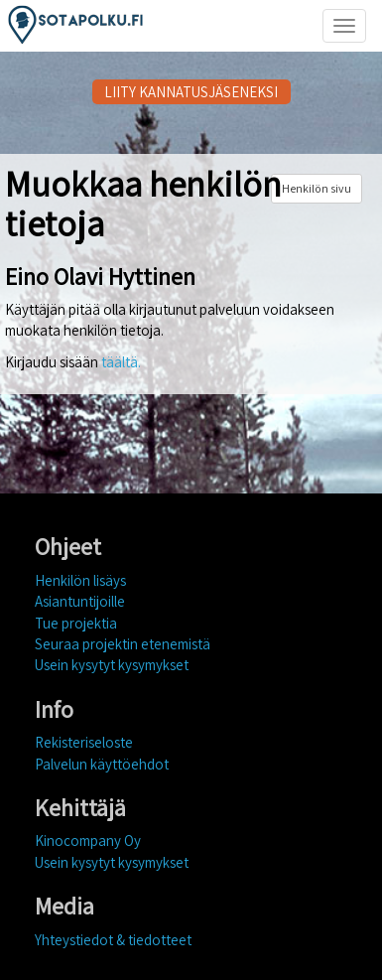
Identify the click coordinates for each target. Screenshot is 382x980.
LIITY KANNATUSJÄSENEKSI (191, 92)
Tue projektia (76, 623)
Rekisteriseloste (84, 742)
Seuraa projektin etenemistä (123, 644)
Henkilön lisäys (80, 580)
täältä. (121, 362)
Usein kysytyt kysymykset (112, 665)
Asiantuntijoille (80, 601)
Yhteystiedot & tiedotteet (113, 940)
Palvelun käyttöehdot (102, 764)
